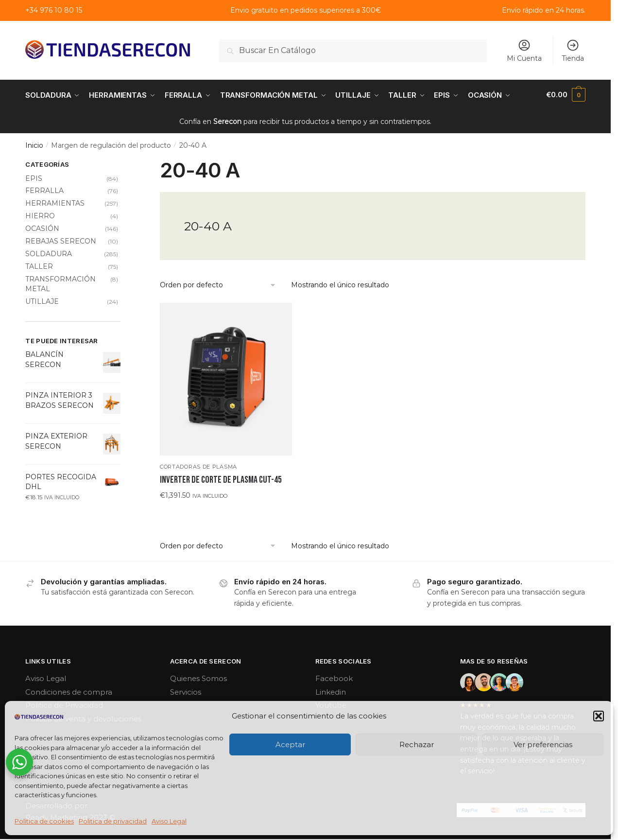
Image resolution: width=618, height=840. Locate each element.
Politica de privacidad (113, 821)
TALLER (39, 265)
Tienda (573, 51)
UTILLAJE (42, 300)
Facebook (334, 677)
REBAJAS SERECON (61, 240)
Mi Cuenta (524, 51)
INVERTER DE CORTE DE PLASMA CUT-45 (221, 479)
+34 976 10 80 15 (54, 10)
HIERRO (40, 215)
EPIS (34, 177)
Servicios (186, 691)
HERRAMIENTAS (55, 202)
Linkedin (331, 691)
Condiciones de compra (69, 691)
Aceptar (290, 744)
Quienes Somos (198, 677)
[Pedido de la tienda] (218, 284)
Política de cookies (44, 821)
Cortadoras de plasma (198, 466)
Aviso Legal (169, 821)
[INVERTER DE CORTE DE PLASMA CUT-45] (226, 378)
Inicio (34, 144)
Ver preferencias (543, 744)
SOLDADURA (49, 253)
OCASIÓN (42, 227)
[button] (599, 716)
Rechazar (417, 744)
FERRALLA (44, 190)
